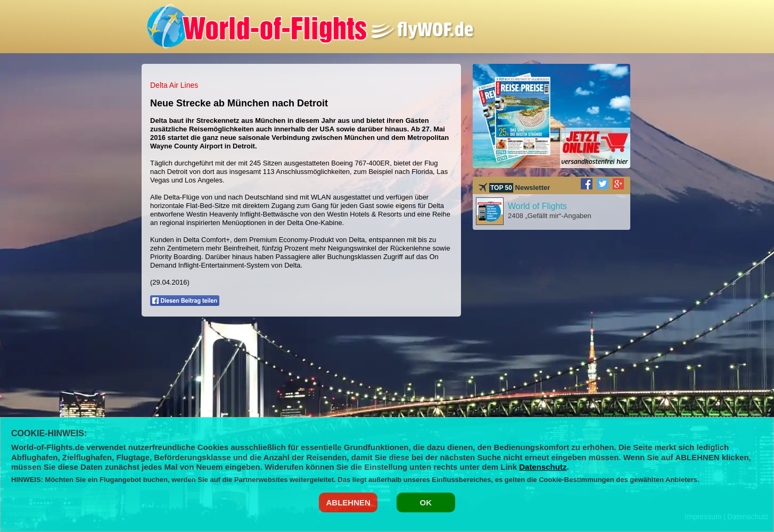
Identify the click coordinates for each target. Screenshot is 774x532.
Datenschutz (543, 467)
